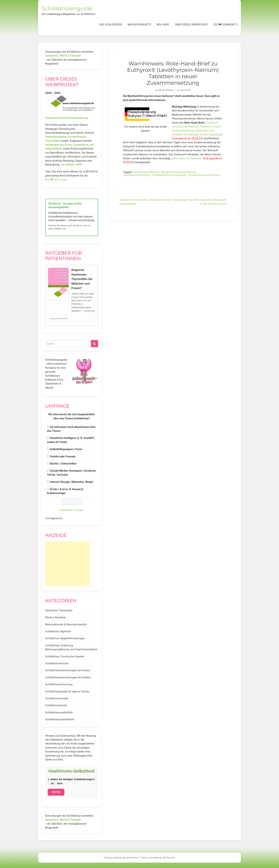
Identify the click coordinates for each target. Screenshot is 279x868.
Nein (58, 783)
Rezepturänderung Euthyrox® (178, 172)
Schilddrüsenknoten (57, 698)
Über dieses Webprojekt (191, 24)
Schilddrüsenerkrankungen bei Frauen (68, 670)
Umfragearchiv (54, 518)
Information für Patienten (187, 158)
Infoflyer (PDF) (74, 165)
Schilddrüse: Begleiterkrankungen (65, 638)
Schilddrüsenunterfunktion (204, 175)
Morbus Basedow (55, 617)
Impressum (52, 118)
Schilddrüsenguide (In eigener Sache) (67, 691)
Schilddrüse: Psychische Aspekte (65, 656)
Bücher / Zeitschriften (63, 464)
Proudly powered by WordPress (121, 858)
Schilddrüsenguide (67, 8)
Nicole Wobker (166, 90)
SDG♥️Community (56, 179)
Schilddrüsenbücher (57, 663)
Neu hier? (163, 24)
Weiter (56, 792)
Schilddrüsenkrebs (56, 705)
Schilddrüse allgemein (58, 631)
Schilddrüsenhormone (137, 175)
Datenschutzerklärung (74, 118)
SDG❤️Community (225, 24)
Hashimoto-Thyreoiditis (59, 610)
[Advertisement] (67, 564)
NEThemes (169, 858)
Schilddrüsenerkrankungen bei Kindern (68, 677)
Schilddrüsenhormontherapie (169, 175)
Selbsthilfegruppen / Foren (66, 449)
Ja (51, 783)
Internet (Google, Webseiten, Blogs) (72, 482)
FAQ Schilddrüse (111, 24)
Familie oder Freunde (63, 456)
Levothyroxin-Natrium (146, 172)
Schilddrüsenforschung (59, 684)
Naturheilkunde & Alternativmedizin (66, 624)
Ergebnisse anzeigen (72, 510)
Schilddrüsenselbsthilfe (59, 712)
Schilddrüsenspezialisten (60, 719)
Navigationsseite (139, 24)
